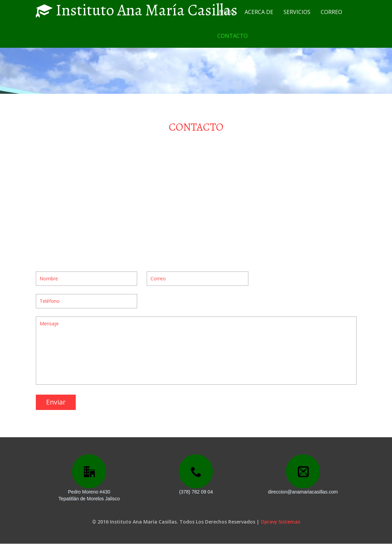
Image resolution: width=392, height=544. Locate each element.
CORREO (331, 12)
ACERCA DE (259, 12)
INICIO (226, 12)
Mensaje (196, 350)
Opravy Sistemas (280, 522)
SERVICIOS (297, 12)
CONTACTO (233, 36)
